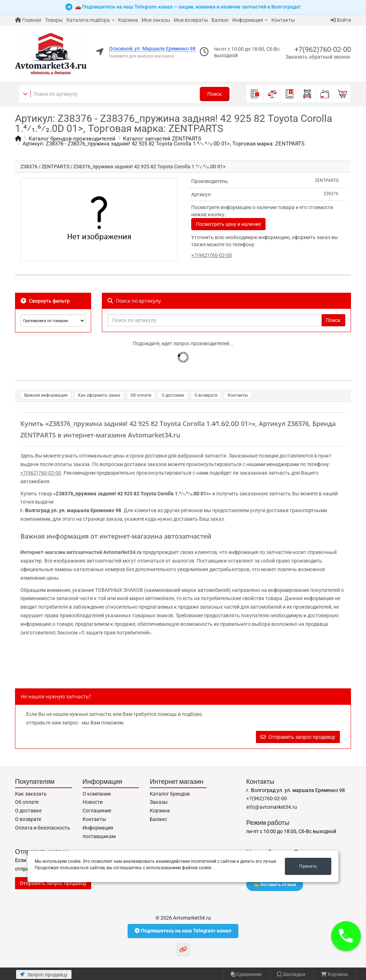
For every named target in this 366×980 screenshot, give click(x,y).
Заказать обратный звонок (318, 57)
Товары (54, 20)
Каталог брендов (170, 794)
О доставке (173, 395)
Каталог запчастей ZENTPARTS (162, 139)
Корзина (128, 20)
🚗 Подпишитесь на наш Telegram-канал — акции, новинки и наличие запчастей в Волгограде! (183, 7)
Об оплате (141, 395)
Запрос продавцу (44, 975)
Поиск (215, 94)
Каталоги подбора (88, 20)
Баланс (220, 20)
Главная (28, 20)
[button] (346, 936)
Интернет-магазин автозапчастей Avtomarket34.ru (81, 552)
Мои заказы (156, 20)
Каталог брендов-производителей (72, 139)
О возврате (206, 395)
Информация (248, 20)
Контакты (283, 20)
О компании (97, 794)
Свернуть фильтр (45, 301)
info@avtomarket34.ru (272, 807)
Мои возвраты (191, 20)
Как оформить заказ (99, 395)
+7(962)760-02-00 (323, 49)
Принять (308, 866)
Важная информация (46, 395)
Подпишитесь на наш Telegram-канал (183, 931)
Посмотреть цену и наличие (228, 224)
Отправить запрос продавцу (298, 737)
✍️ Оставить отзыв (275, 884)
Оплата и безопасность (43, 828)
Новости (93, 802)
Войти (341, 20)
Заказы (159, 802)
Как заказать (31, 794)
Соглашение (97, 811)
